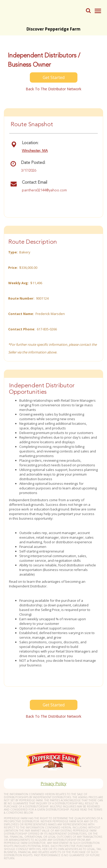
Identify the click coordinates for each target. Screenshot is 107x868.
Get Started (54, 77)
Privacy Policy (53, 784)
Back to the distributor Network (53, 89)
